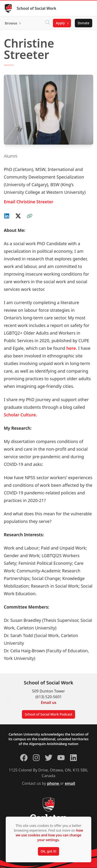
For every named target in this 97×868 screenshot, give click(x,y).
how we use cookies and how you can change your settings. (49, 835)
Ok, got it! (48, 851)
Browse (11, 23)
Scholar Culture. (20, 415)
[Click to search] (48, 23)
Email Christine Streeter (29, 202)
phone (54, 783)
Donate (84, 23)
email (70, 783)
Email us (49, 702)
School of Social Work (36, 8)
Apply (60, 23)
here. (72, 348)
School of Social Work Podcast (48, 714)
